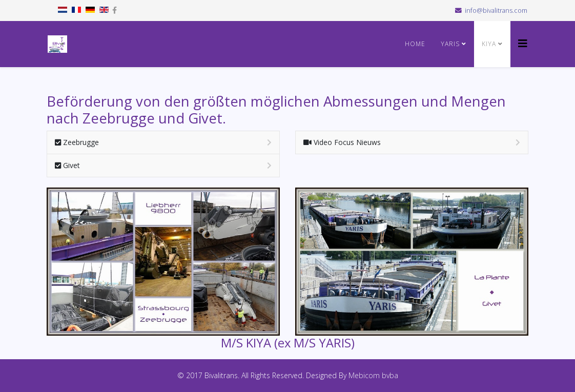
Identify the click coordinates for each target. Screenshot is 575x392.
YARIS (450, 44)
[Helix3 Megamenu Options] (523, 43)
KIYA (490, 44)
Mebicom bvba (373, 375)
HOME (415, 44)
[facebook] (115, 10)
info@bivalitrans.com (496, 11)
